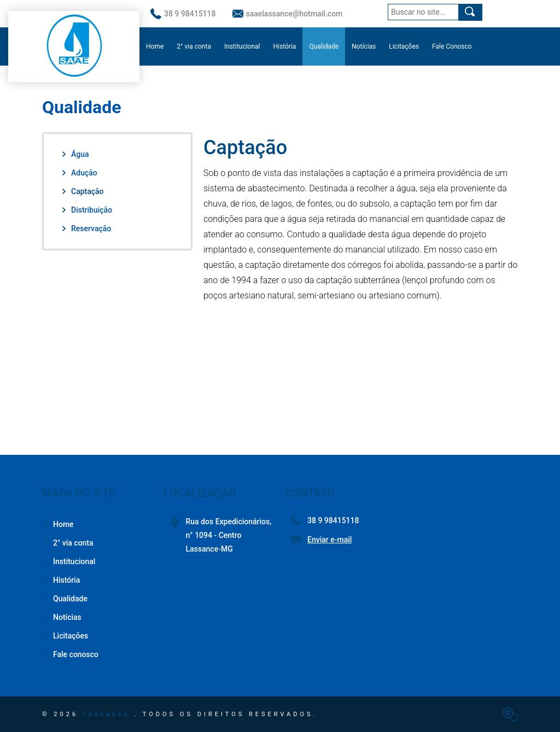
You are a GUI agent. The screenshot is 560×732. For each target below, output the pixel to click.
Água (75, 154)
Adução (79, 173)
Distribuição (86, 210)
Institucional (242, 46)
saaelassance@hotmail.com (288, 14)
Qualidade (324, 46)
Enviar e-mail (329, 540)
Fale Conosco (452, 46)
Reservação (86, 229)
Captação (82, 191)
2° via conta (194, 46)
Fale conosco (70, 654)
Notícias (364, 46)
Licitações (404, 46)
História (285, 46)
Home (155, 46)
